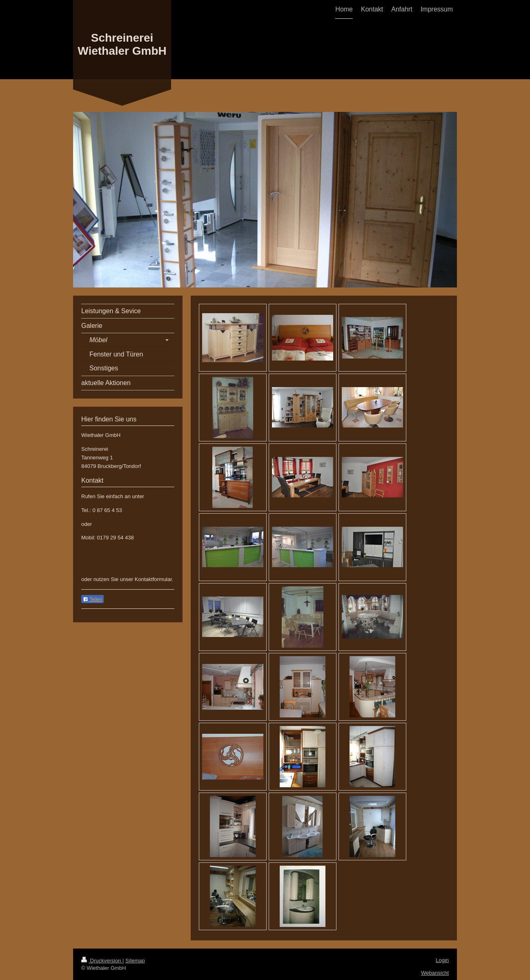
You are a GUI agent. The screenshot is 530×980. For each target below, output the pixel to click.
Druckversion (102, 961)
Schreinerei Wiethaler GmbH (122, 44)
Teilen (92, 599)
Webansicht (435, 973)
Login (442, 960)
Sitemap (135, 961)
